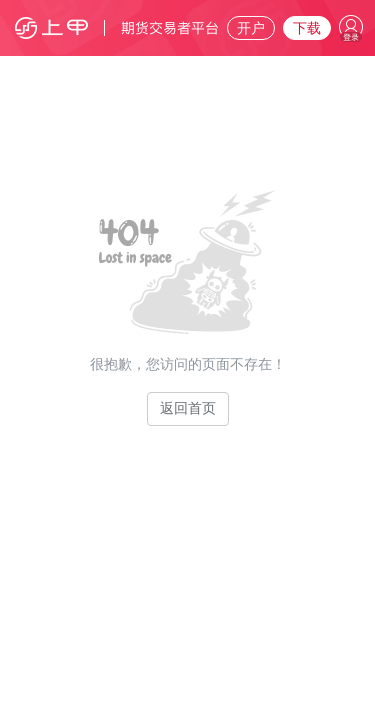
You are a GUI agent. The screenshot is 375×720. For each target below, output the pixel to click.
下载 (307, 28)
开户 (251, 28)
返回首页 (188, 408)
